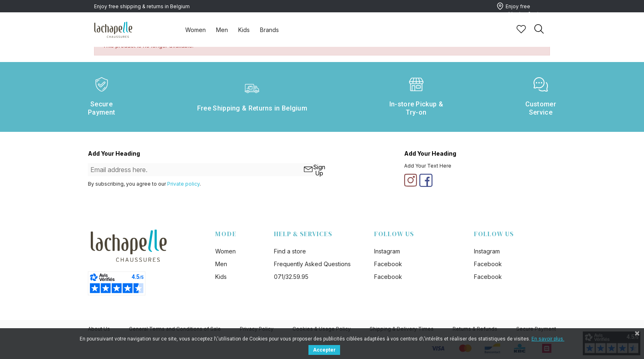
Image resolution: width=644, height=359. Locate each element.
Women (195, 30)
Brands (269, 30)
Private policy (183, 184)
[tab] (195, 30)
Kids (244, 30)
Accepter (324, 350)
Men (222, 30)
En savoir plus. (548, 339)
